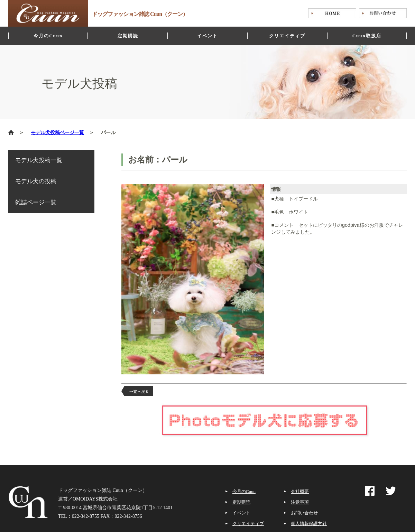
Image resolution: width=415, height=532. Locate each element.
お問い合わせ (304, 513)
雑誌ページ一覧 (36, 202)
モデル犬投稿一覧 (39, 160)
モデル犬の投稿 (36, 181)
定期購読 (241, 502)
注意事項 (300, 502)
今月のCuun (244, 491)
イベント (241, 513)
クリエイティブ (248, 524)
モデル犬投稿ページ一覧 (57, 133)
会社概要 (300, 491)
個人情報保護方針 (309, 524)
